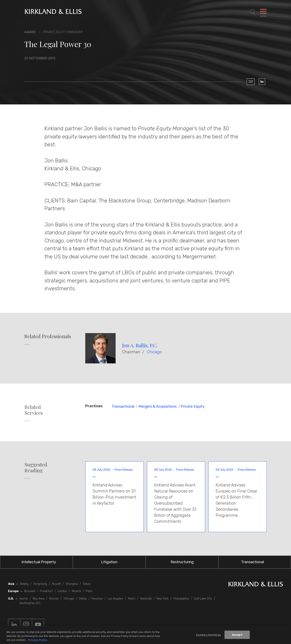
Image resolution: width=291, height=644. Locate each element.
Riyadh (56, 584)
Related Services (34, 410)
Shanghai (72, 584)
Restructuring (182, 562)
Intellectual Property (39, 562)
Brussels (30, 591)
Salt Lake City (203, 599)
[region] (145, 635)
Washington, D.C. (30, 603)
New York (163, 599)
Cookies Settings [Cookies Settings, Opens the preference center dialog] (208, 635)
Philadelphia (181, 599)
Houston (97, 599)
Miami (132, 599)
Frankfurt (46, 591)
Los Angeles (115, 599)
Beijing (24, 584)
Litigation (109, 562)
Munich (76, 591)
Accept (237, 635)
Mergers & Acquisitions (158, 406)
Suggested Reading (36, 467)
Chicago (154, 352)
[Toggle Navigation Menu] (263, 12)
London (62, 591)
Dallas (83, 599)
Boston (54, 599)
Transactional (123, 406)
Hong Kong (40, 584)
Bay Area (39, 599)
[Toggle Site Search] (253, 12)
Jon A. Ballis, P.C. (140, 345)
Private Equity (193, 406)
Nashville (146, 599)
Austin (24, 599)
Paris (89, 591)
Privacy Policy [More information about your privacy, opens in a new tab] (38, 640)
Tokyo (87, 584)
